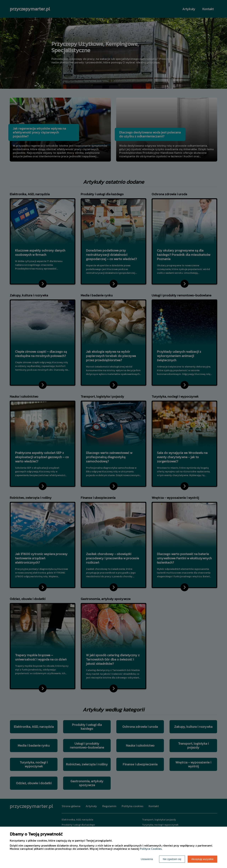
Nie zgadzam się (172, 859)
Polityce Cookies (151, 849)
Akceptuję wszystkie (202, 859)
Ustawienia (147, 859)
